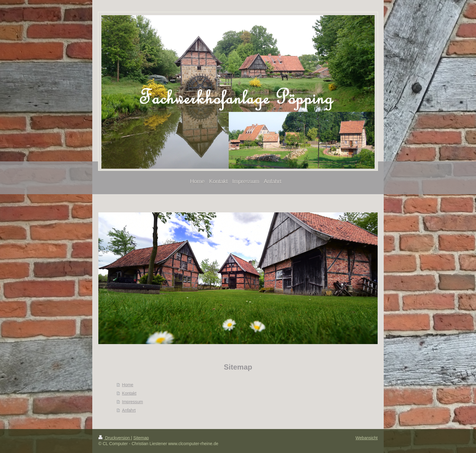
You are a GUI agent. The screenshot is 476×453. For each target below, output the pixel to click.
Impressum (133, 402)
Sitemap (141, 438)
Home (128, 385)
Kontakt (129, 393)
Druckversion (115, 438)
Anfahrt (129, 410)
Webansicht (367, 438)
